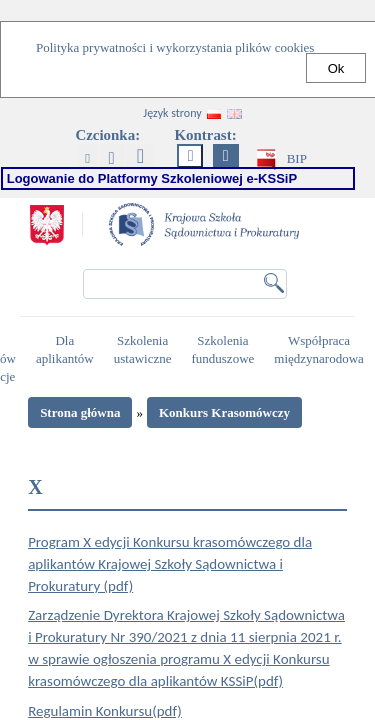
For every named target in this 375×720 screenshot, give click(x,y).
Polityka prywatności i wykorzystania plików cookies (175, 47)
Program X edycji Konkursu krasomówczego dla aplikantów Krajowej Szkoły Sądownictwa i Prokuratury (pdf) (170, 564)
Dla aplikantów (67, 350)
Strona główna (80, 412)
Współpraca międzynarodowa (321, 350)
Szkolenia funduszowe (225, 350)
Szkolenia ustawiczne (145, 350)
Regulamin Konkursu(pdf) (105, 711)
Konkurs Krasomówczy (224, 412)
